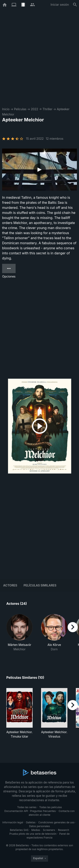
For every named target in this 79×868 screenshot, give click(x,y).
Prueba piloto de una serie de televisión (33, 834)
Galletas (31, 822)
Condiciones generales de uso (56, 822)
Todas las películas (50, 807)
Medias (36, 830)
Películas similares (40, 585)
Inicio (6, 109)
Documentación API (16, 811)
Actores (10, 585)
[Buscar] (75, 5)
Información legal (13, 822)
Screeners (49, 830)
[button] (19, 635)
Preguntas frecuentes (43, 811)
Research (64, 830)
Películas (20, 109)
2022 (34, 109)
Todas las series (27, 807)
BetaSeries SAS (19, 830)
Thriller (47, 109)
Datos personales (39, 826)
